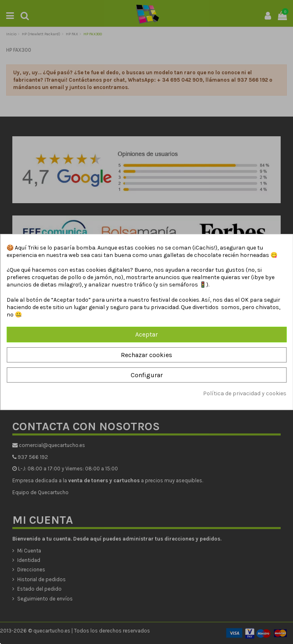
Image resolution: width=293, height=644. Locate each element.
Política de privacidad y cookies (245, 393)
